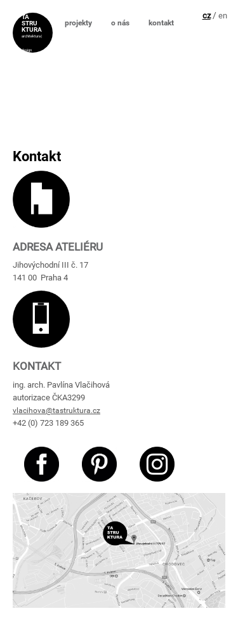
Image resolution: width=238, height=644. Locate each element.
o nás (120, 23)
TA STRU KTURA (32, 22)
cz (207, 16)
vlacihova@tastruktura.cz (56, 411)
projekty (78, 23)
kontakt (161, 23)
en (223, 16)
